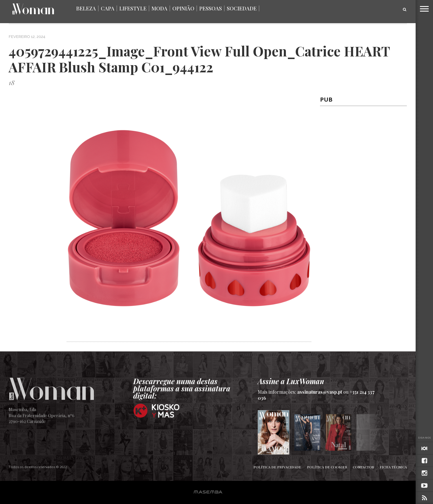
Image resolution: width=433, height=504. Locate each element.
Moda (159, 8)
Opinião (183, 8)
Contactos (363, 467)
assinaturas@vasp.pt (320, 392)
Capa (108, 8)
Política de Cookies (327, 467)
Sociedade (242, 8)
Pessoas (211, 8)
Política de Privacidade (277, 467)
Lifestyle (133, 8)
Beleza (86, 8)
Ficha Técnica (393, 467)
